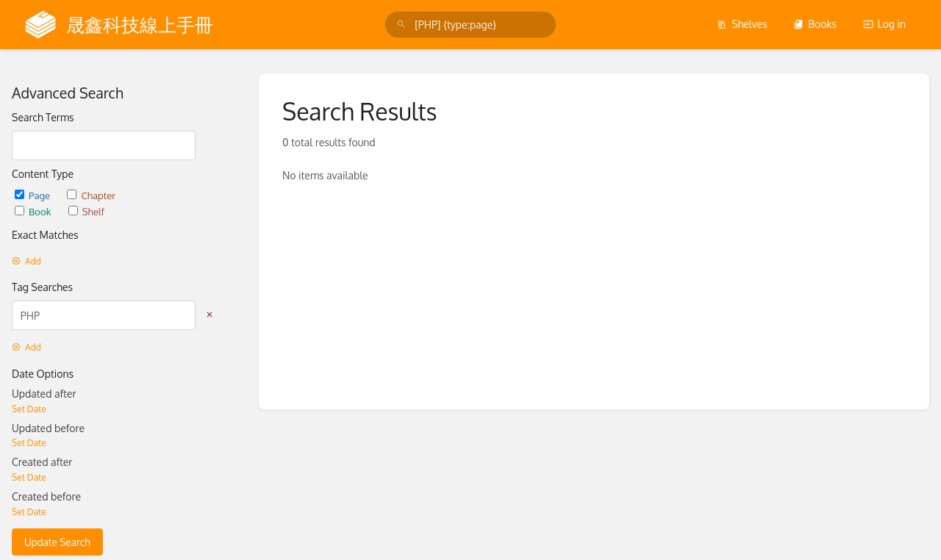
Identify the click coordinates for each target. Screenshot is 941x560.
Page (33, 195)
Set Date (29, 409)
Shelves (742, 24)
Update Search (57, 542)
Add (26, 261)
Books (815, 24)
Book (34, 211)
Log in (884, 24)
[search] (470, 25)
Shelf (86, 211)
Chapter (91, 195)
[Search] (401, 25)
